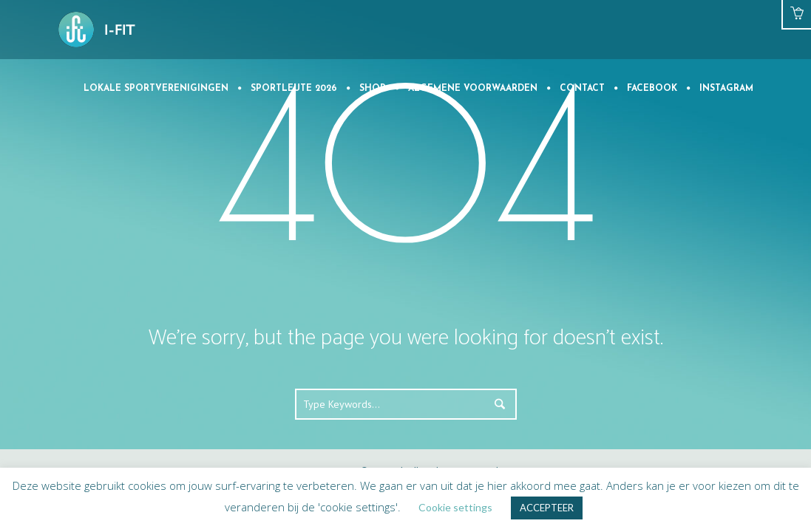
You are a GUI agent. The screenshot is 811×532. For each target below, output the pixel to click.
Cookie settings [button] (455, 507)
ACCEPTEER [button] (547, 508)
